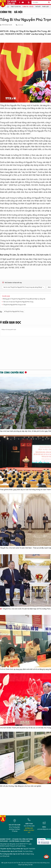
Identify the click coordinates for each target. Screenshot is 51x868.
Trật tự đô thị (16, 7)
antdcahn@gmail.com (44, 829)
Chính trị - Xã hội (28, 7)
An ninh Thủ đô (12, 2)
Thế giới (38, 7)
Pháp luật (46, 7)
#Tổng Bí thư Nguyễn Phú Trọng (14, 312)
